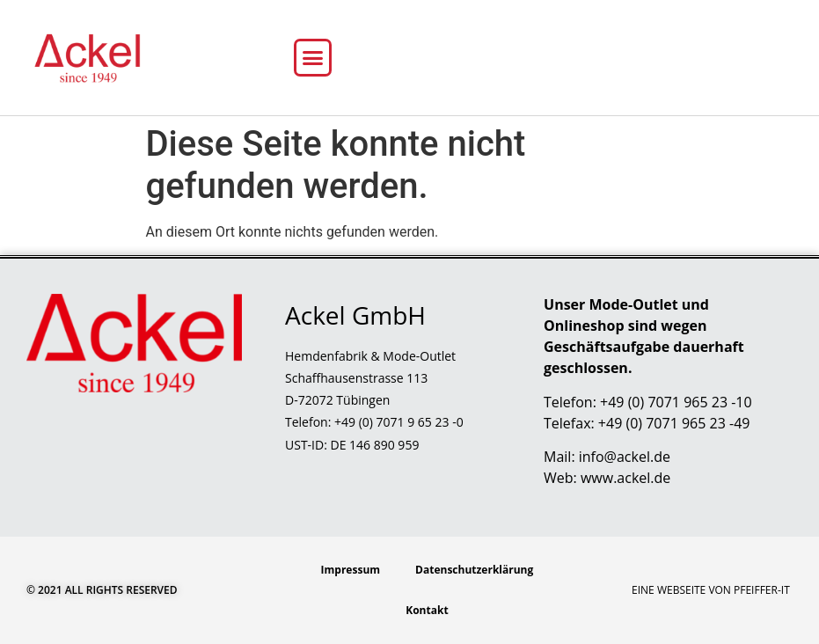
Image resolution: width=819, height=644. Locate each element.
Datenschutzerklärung (474, 570)
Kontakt (427, 610)
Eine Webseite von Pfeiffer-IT (711, 590)
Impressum (351, 570)
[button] (313, 58)
